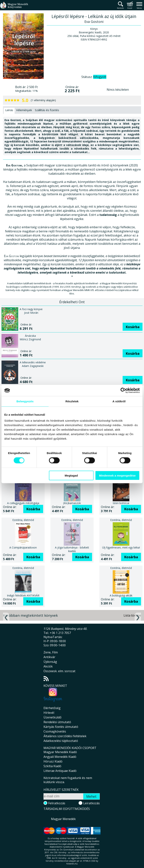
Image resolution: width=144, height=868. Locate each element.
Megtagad (71, 475)
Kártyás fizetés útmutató (61, 727)
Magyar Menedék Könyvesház (14, 7)
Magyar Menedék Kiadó (60, 752)
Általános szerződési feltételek (65, 736)
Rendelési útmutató (57, 722)
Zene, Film (51, 652)
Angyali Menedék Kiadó (60, 757)
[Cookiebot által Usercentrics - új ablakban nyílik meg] (123, 391)
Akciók (48, 666)
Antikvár (49, 657)
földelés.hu (72, 864)
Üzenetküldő (52, 717)
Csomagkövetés (55, 731)
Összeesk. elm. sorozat (59, 671)
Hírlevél (49, 713)
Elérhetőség (52, 708)
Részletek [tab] (72, 401)
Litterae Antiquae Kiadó (60, 771)
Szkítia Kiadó (52, 766)
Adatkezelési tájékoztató (61, 741)
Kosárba (133, 327)
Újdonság (50, 662)
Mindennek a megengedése (117, 475)
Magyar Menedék (63, 819)
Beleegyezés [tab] (25, 401)
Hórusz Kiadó (53, 761)
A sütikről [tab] (119, 401)
